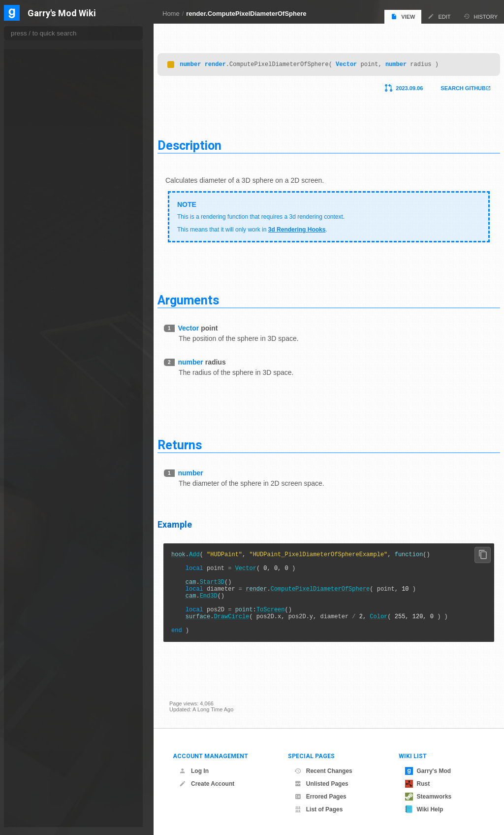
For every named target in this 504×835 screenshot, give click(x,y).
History (481, 17)
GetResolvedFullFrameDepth (57, 641)
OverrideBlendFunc (47, 819)
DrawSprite (36, 322)
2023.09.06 (397, 86)
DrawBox (34, 253)
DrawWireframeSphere (50, 361)
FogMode (34, 420)
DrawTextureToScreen (49, 332)
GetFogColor (38, 500)
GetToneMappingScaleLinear (57, 710)
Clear (30, 115)
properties (29, 44)
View (403, 17)
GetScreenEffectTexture (51, 651)
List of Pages (319, 809)
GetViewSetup (40, 720)
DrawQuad (36, 272)
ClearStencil (38, 154)
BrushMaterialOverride (50, 85)
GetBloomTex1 (41, 470)
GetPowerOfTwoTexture (51, 611)
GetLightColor (40, 560)
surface (210, 628)
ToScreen (283, 620)
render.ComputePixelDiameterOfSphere (246, 14)
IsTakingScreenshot (46, 730)
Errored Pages (320, 797)
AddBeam (35, 66)
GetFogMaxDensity (46, 520)
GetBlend (34, 450)
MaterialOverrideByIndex (52, 750)
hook (190, 553)
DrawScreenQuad (44, 292)
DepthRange (38, 233)
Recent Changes (323, 771)
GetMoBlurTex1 (42, 580)
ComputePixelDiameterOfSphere (332, 595)
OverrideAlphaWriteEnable (54, 799)
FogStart (33, 430)
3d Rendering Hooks (309, 227)
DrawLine (34, 263)
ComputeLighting (43, 184)
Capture (33, 95)
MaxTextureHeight (45, 760)
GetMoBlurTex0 (42, 570)
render (227, 61)
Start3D (224, 586)
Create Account (207, 784)
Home (171, 14)
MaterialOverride (43, 740)
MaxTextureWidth (44, 769)
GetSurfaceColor (43, 701)
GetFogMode (39, 530)
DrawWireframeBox (46, 351)
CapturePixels (40, 105)
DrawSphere (38, 312)
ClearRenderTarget (46, 144)
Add (206, 553)
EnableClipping (41, 371)
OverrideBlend (40, 809)
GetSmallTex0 (40, 661)
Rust (418, 784)
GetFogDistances (44, 510)
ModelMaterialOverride (50, 789)
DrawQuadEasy (42, 282)
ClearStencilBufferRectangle (56, 164)
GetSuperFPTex (42, 681)
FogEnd (32, 401)
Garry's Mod (428, 771)
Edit (439, 17)
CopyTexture (38, 213)
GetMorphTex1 (41, 601)
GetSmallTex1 (40, 671)
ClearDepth (37, 134)
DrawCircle (243, 628)
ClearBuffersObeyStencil (52, 125)
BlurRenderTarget (44, 75)
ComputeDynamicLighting (53, 174)
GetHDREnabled (43, 550)
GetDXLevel (38, 490)
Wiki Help (424, 809)
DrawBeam (36, 243)
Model (31, 779)
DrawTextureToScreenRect (55, 341)
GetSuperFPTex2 (44, 691)
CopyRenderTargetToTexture (57, 203)
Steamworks (428, 797)
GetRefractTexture (46, 621)
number (202, 61)
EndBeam (35, 381)
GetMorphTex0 (41, 591)
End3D (220, 603)
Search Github (451, 86)
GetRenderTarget (44, 632)
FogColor (34, 391)
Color (390, 628)
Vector (358, 61)
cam (203, 586)
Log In (194, 771)
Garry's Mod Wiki (62, 14)
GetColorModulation (47, 480)
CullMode (34, 223)
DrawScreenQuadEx (47, 302)
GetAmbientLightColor (49, 440)
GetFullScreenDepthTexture (57, 539)
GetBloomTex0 (41, 460)
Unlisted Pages (321, 784)
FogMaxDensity (42, 410)
